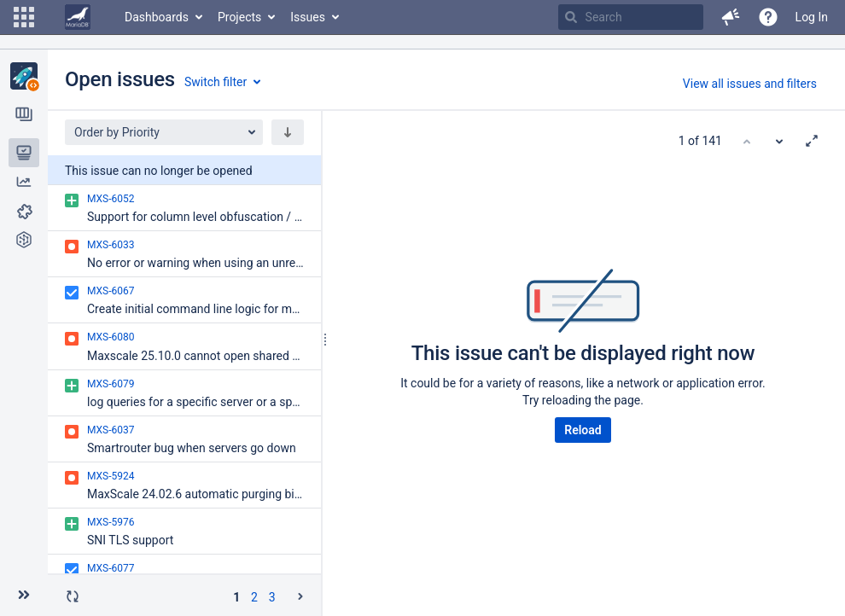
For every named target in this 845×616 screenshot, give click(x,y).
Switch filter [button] (216, 82)
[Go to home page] (78, 17)
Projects (239, 17)
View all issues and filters (750, 84)
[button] (24, 17)
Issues (308, 17)
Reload (583, 430)
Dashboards (157, 17)
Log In (812, 17)
